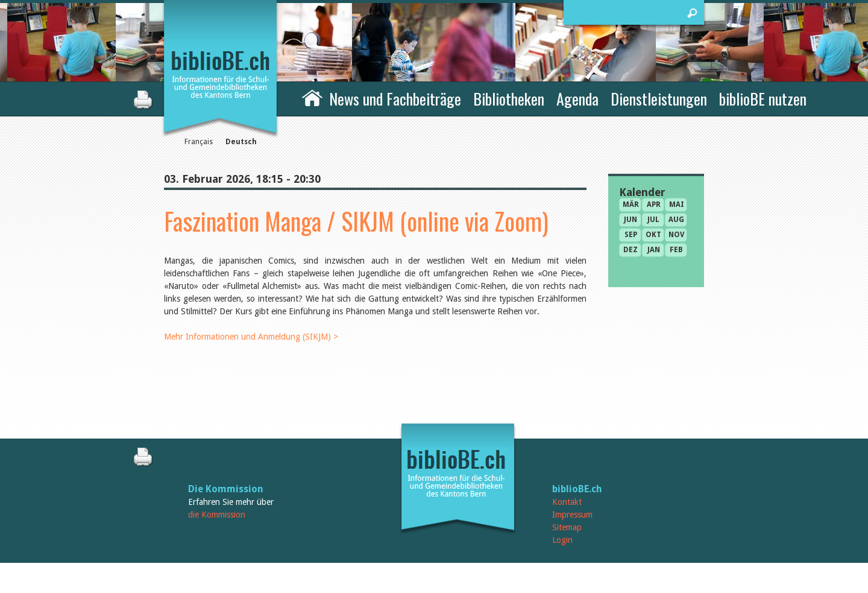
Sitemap (567, 527)
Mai (677, 205)
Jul (653, 220)
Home (312, 97)
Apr (654, 205)
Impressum (572, 515)
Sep (631, 235)
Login (562, 540)
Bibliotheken (509, 99)
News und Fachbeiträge (395, 99)
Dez (631, 250)
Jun (631, 220)
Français (199, 142)
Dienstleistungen (659, 99)
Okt (653, 235)
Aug (676, 220)
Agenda (577, 99)
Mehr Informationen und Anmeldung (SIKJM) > (251, 337)
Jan (654, 250)
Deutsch (241, 142)
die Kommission (217, 515)
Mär (631, 205)
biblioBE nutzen (763, 99)
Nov (676, 235)
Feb (676, 250)
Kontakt (567, 502)
